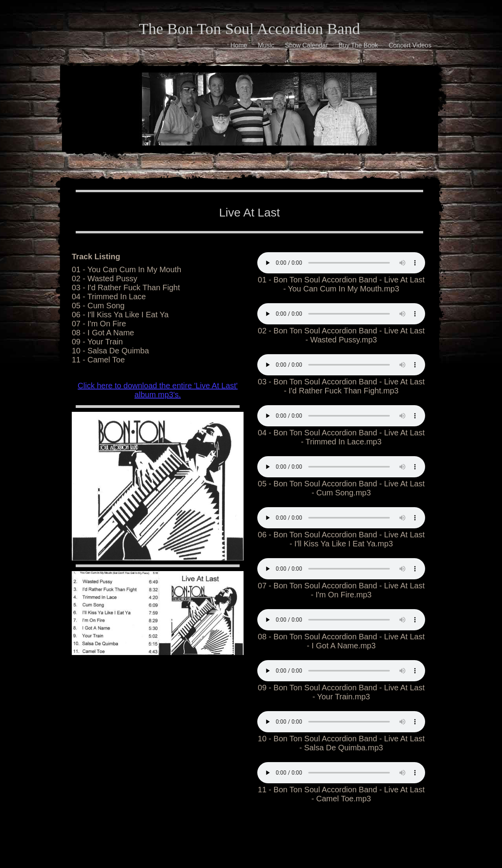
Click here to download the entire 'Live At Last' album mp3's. (158, 390)
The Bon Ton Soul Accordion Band (249, 29)
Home (239, 45)
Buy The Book (358, 45)
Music (266, 45)
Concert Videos (410, 45)
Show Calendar (306, 45)
